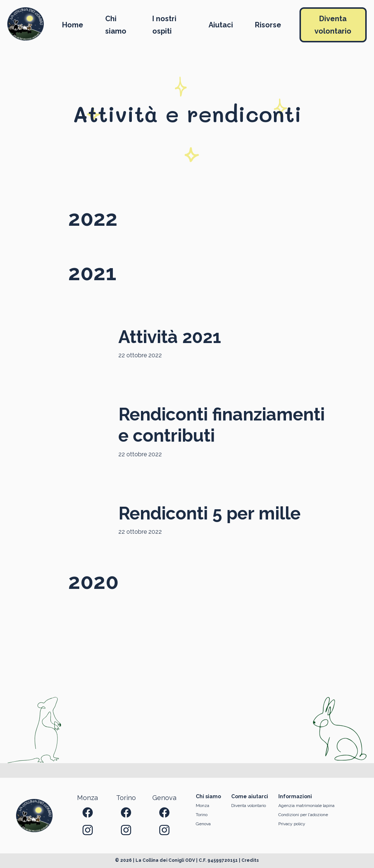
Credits (250, 860)
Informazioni (295, 796)
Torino (202, 815)
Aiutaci (221, 25)
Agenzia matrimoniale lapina (306, 806)
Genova (203, 824)
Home (73, 25)
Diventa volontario (333, 25)
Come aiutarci (250, 796)
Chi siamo (116, 25)
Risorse (268, 25)
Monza (203, 806)
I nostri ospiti (164, 25)
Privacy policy (292, 824)
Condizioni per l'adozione (303, 815)
